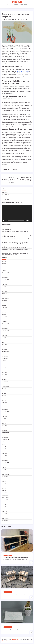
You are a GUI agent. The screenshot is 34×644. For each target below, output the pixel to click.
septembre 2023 (6, 331)
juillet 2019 (4, 444)
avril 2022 (4, 370)
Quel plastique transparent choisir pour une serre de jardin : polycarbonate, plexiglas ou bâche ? (15, 254)
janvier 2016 (5, 514)
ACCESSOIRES (5, 192)
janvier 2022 (5, 377)
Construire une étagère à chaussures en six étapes (16, 557)
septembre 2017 (6, 479)
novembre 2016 (5, 497)
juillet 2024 (4, 308)
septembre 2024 (6, 303)
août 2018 (4, 465)
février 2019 (5, 454)
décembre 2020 (6, 405)
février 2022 (5, 375)
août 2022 (4, 361)
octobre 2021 (5, 384)
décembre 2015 (5, 516)
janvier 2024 (5, 321)
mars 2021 (4, 400)
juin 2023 (4, 338)
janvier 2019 (5, 456)
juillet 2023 (4, 335)
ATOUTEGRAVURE (6, 195)
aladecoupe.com (24, 19)
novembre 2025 (6, 275)
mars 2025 (4, 291)
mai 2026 (4, 261)
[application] (17, 214)
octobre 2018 (5, 460)
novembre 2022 (6, 354)
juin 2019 (4, 447)
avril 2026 (4, 264)
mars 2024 (4, 317)
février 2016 (5, 511)
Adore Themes (6, 641)
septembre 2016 (6, 502)
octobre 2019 (5, 437)
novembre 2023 (6, 326)
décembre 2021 (5, 379)
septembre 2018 (6, 463)
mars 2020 (4, 426)
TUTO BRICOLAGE (12, 169)
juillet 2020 (4, 416)
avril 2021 (4, 398)
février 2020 (5, 428)
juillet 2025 (4, 284)
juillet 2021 (4, 391)
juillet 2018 (4, 467)
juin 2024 (4, 310)
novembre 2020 (6, 407)
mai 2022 (4, 368)
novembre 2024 (6, 298)
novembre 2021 (5, 382)
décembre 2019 (5, 433)
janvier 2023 (5, 349)
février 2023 (5, 347)
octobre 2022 (5, 356)
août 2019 (4, 442)
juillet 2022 (4, 363)
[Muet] (28, 221)
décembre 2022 (6, 352)
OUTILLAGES (5, 197)
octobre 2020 (5, 409)
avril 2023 (4, 342)
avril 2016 (4, 509)
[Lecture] (4, 221)
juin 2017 (4, 484)
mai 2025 (4, 289)
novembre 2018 (5, 458)
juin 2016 (4, 504)
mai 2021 (4, 396)
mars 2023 (4, 345)
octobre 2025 (5, 277)
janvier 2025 (5, 294)
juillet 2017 (4, 481)
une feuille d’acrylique (23, 71)
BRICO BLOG (17, 2)
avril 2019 (4, 451)
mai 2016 (4, 507)
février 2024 (5, 319)
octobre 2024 (5, 301)
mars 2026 (4, 266)
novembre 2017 (5, 474)
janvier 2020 (5, 430)
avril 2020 (4, 423)
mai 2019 (4, 449)
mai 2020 (4, 421)
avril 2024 (4, 315)
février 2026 (5, 268)
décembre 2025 (6, 273)
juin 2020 (4, 419)
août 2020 (4, 414)
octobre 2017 (5, 477)
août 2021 (4, 389)
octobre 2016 (5, 500)
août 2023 (4, 333)
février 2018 (5, 472)
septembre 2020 (6, 412)
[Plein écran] (30, 221)
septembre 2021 (6, 386)
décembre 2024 (6, 296)
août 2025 (4, 282)
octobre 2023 (5, 328)
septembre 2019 (6, 440)
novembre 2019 (5, 435)
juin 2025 (4, 287)
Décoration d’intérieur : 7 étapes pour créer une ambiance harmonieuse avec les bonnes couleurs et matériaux (15, 243)
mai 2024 (4, 312)
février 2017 (4, 491)
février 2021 (5, 402)
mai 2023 (4, 340)
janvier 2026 (5, 270)
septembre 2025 (6, 280)
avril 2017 (4, 486)
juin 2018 (4, 470)
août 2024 (4, 305)
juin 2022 (4, 365)
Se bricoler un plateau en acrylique (12, 629)
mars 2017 (4, 488)
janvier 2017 (5, 493)
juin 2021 (4, 393)
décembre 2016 (5, 495)
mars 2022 (4, 372)
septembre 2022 (6, 358)
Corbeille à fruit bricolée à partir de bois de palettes (16, 594)
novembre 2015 (5, 518)
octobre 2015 (5, 521)
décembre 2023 (6, 324)
